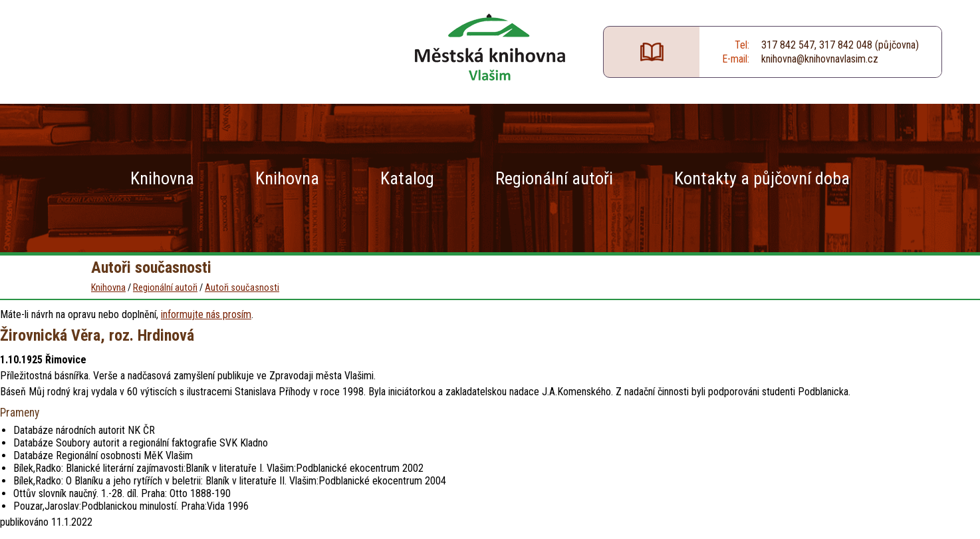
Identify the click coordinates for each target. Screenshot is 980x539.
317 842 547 (788, 45)
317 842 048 (846, 45)
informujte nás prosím (206, 314)
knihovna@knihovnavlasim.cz (820, 59)
